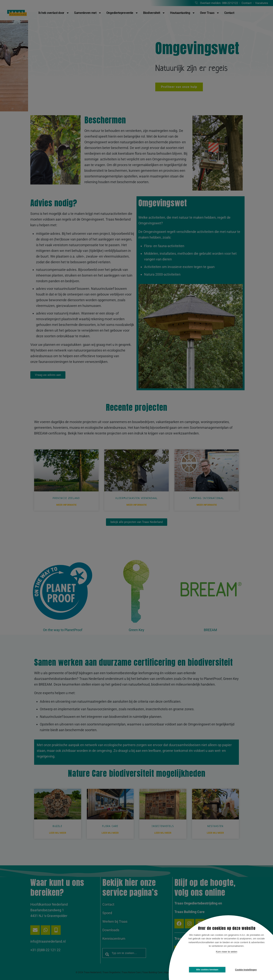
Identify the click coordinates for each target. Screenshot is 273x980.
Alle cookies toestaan (207, 970)
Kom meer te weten (227, 952)
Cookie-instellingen (246, 970)
